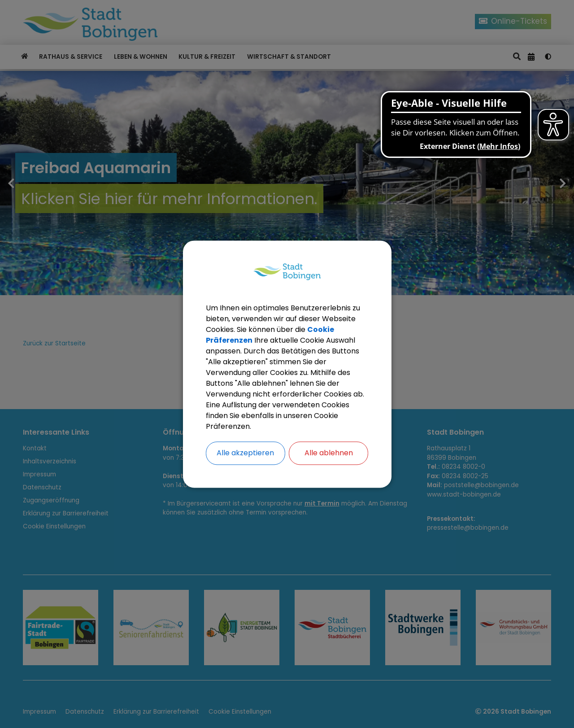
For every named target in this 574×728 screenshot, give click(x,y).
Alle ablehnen (329, 453)
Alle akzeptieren (245, 453)
